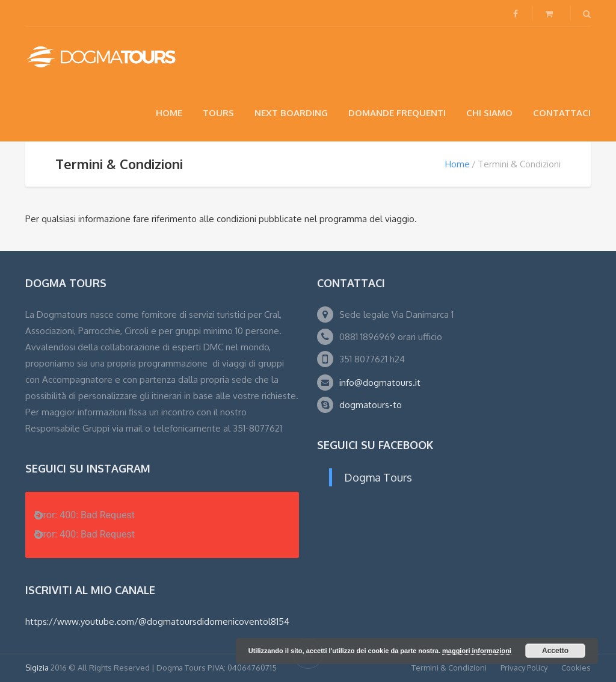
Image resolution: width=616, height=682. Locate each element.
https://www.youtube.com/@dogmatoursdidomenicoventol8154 (157, 622)
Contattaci (562, 113)
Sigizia (37, 668)
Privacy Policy (524, 668)
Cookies (576, 668)
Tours (218, 113)
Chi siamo (489, 113)
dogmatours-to (371, 405)
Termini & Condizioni (449, 668)
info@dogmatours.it (380, 383)
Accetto (555, 651)
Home (169, 113)
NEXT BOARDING (291, 113)
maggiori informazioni (477, 651)
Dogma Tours (378, 477)
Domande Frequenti (397, 113)
